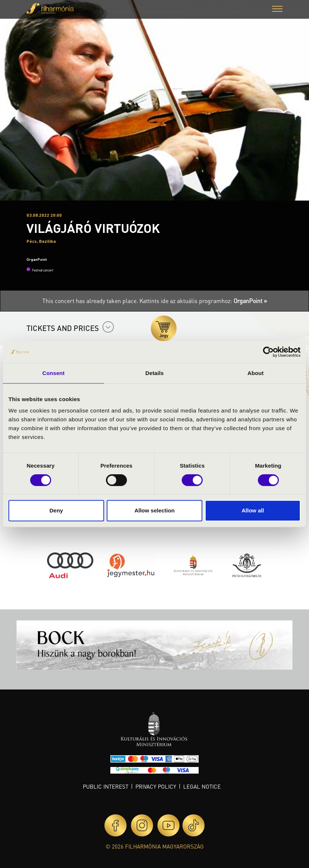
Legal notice (202, 786)
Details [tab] (154, 373)
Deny (56, 510)
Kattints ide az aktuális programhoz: (203, 301)
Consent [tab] (54, 373)
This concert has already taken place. (91, 301)
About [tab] (256, 373)
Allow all (253, 510)
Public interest (106, 786)
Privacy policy (156, 786)
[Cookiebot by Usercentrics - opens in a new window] (268, 352)
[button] (277, 10)
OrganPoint (37, 259)
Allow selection (154, 510)
